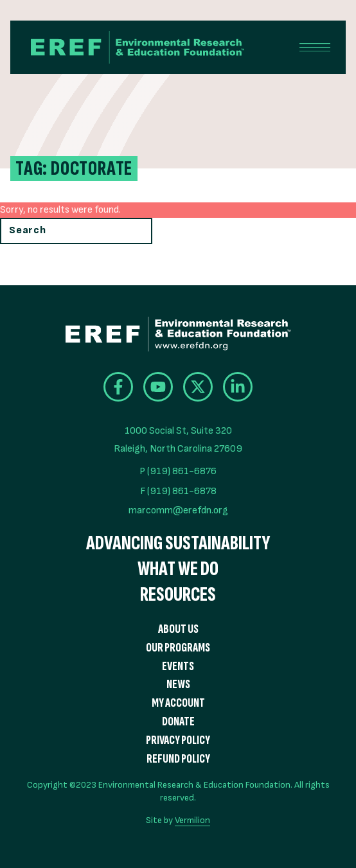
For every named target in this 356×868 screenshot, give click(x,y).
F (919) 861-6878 (178, 491)
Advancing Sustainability (178, 544)
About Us (178, 629)
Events (178, 667)
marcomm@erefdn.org (178, 510)
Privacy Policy (178, 740)
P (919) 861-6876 (178, 471)
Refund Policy (178, 759)
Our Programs (178, 648)
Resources (178, 595)
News (178, 685)
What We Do (178, 569)
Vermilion (192, 820)
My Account (178, 703)
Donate (178, 722)
